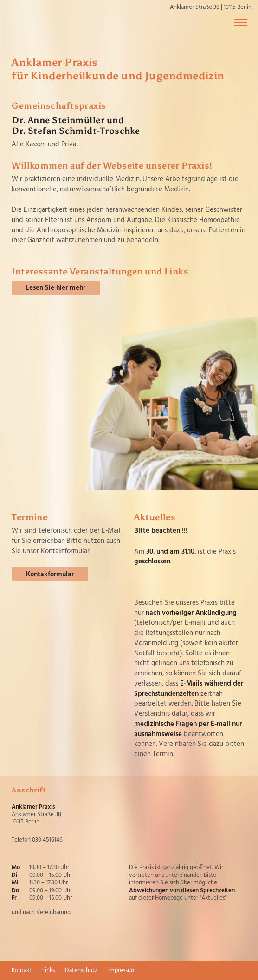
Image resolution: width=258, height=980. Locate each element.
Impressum (122, 970)
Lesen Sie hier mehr (56, 288)
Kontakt (22, 970)
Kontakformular (50, 575)
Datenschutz (81, 970)
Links (48, 970)
